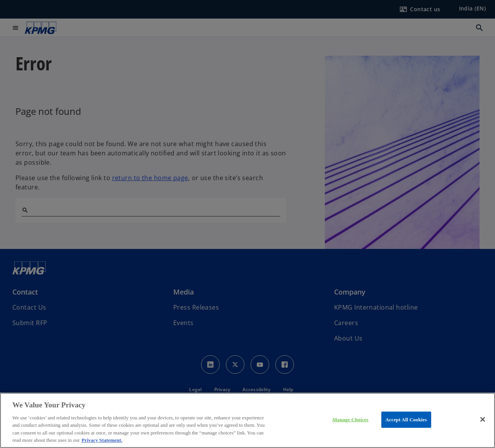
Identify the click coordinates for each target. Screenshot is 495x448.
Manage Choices (350, 420)
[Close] (483, 419)
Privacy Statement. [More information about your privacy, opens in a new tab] (102, 440)
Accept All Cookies (406, 420)
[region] (247, 420)
